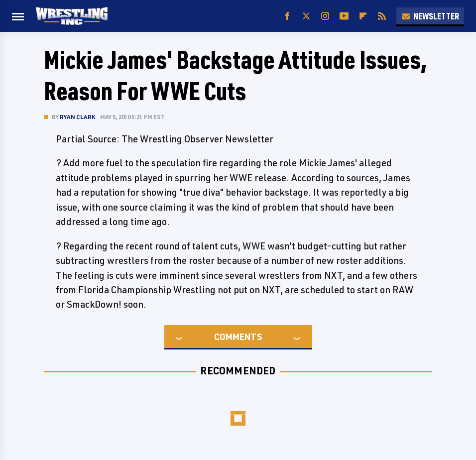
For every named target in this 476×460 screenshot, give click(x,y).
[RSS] (382, 16)
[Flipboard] (363, 16)
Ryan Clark (77, 117)
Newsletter (430, 16)
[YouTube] (344, 16)
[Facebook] (287, 16)
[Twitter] (306, 16)
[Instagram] (325, 16)
